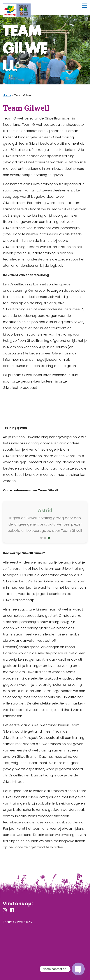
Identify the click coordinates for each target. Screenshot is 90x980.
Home (7, 95)
